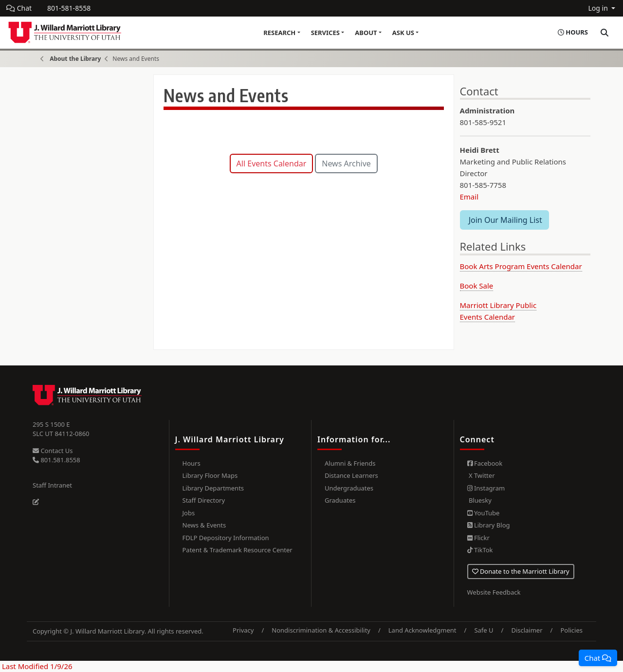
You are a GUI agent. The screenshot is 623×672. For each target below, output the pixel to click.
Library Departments (213, 488)
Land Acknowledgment (422, 630)
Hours (192, 463)
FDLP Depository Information (226, 538)
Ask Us (403, 33)
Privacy (243, 630)
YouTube (484, 513)
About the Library (75, 59)
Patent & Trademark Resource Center (238, 550)
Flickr (478, 538)
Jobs (189, 513)
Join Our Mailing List (504, 220)
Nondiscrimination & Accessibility (321, 630)
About (366, 33)
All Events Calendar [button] (272, 163)
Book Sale (477, 286)
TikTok (480, 550)
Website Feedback (494, 592)
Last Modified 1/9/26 (36, 666)
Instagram (486, 488)
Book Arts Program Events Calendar (521, 266)
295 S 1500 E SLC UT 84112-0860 (61, 429)
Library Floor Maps (210, 475)
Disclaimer (527, 630)
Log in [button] (599, 8)
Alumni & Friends (350, 463)
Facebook (485, 463)
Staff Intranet (52, 485)
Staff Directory (204, 500)
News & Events (204, 525)
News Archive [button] (346, 163)
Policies (571, 630)
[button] (598, 658)
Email (469, 197)
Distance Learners (351, 475)
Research (279, 33)
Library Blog (489, 525)
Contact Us (53, 451)
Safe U (484, 630)
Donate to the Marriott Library (521, 571)
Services (325, 33)
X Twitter (481, 475)
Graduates (340, 500)
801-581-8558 (69, 8)
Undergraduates (349, 488)
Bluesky (479, 500)
